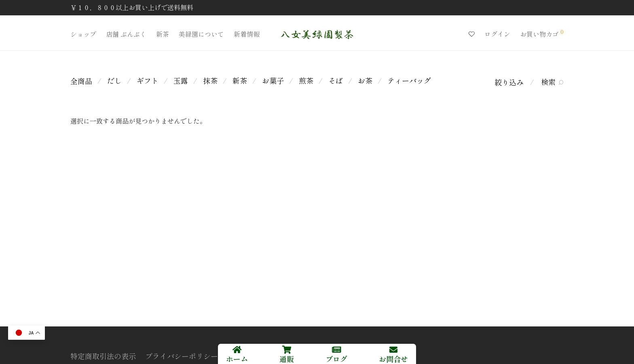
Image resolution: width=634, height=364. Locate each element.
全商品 (81, 81)
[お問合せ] (393, 350)
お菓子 (273, 80)
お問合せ (393, 359)
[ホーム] (237, 350)
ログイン (497, 34)
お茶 (365, 80)
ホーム (237, 359)
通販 (287, 359)
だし (114, 80)
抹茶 (210, 80)
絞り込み (509, 82)
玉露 (181, 80)
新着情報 (247, 34)
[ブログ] (336, 350)
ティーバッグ (409, 80)
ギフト (148, 80)
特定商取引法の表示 (103, 356)
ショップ (83, 34)
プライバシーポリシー (182, 356)
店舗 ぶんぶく (126, 34)
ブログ (336, 359)
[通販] (287, 350)
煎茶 (306, 80)
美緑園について (201, 34)
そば (336, 80)
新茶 (163, 34)
